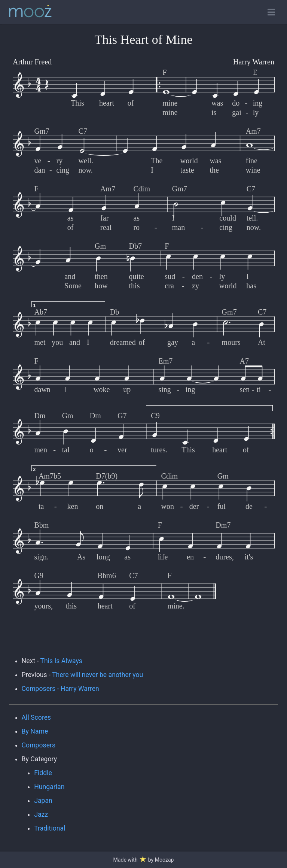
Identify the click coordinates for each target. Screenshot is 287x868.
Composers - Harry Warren (60, 689)
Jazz (41, 814)
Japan (43, 801)
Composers (39, 745)
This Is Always (61, 661)
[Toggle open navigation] (271, 12)
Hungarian (49, 787)
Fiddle (43, 773)
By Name (35, 731)
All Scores (36, 717)
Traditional (50, 828)
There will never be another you (97, 675)
